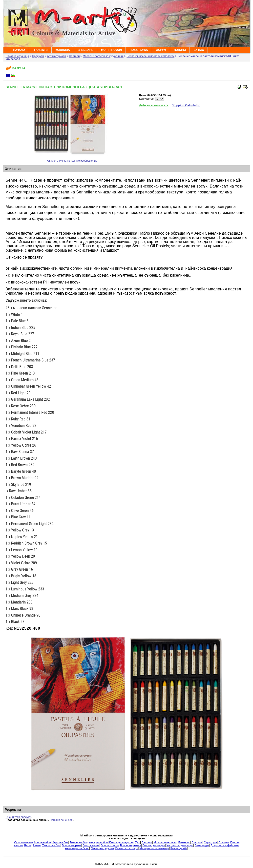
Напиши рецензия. (61, 820)
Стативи (224, 842)
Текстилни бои (51, 845)
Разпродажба (179, 848)
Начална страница (17, 56)
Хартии (18, 845)
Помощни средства (121, 842)
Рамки (37, 845)
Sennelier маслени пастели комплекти (150, 56)
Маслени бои (43, 842)
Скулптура (210, 842)
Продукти (38, 56)
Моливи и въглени (165, 842)
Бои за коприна (71, 845)
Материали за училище (154, 848)
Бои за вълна (91, 845)
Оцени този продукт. (18, 817)
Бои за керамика (131, 845)
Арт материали (56, 56)
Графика (197, 842)
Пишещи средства (102, 848)
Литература (202, 845)
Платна (235, 842)
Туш (138, 842)
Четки (28, 845)
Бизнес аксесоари (127, 848)
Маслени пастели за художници (103, 56)
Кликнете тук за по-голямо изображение (72, 161)
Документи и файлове (225, 845)
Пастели (74, 56)
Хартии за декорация (180, 845)
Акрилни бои (60, 842)
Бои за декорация (154, 845)
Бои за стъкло (110, 845)
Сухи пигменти (24, 842)
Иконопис (184, 842)
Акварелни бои (98, 842)
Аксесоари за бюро (77, 848)
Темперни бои (79, 842)
